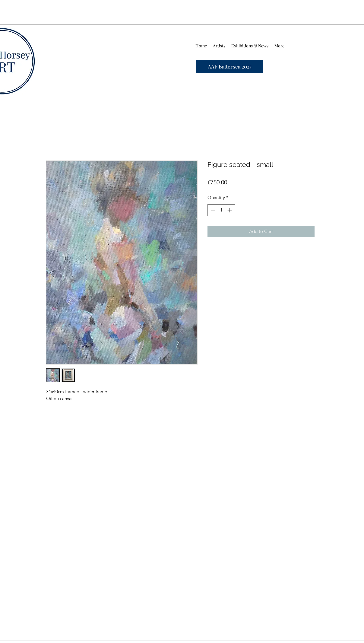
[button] (219, 46)
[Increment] (230, 210)
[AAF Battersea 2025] (229, 67)
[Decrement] (212, 210)
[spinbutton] (221, 210)
